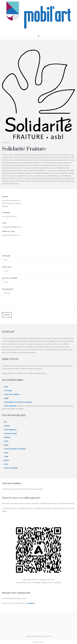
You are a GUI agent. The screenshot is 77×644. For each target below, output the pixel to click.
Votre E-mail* (7, 267)
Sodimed (7, 437)
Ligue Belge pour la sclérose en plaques (18, 402)
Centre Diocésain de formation (15, 449)
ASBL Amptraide (10, 406)
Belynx (7, 460)
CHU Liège (8, 391)
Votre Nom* (6, 256)
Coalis (6, 456)
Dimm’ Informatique (11, 468)
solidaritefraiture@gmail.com (12, 227)
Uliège (6, 398)
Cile (5, 422)
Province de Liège (10, 433)
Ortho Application (10, 430)
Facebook (31, 603)
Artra (6, 464)
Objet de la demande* (10, 278)
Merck (6, 453)
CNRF (6, 387)
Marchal (7, 426)
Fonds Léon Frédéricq (12, 394)
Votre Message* (8, 289)
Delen (6, 441)
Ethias (6, 445)
